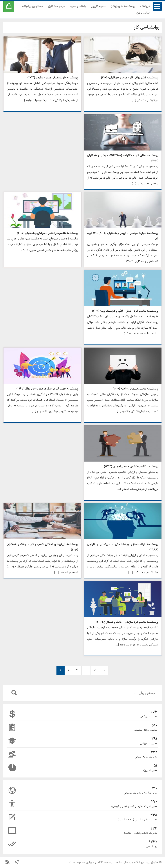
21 (95, 670)
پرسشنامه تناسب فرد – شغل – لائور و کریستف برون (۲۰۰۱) (125, 311)
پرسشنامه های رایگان (123, 6)
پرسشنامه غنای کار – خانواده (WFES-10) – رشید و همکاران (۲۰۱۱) (123, 158)
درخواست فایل (57, 6)
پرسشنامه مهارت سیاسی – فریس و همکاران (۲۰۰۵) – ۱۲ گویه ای (123, 236)
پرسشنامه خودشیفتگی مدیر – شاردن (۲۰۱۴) (53, 78)
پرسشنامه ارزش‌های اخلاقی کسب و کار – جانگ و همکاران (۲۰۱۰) (42, 547)
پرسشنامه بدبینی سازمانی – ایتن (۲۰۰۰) (135, 389)
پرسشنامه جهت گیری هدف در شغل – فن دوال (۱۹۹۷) (47, 389)
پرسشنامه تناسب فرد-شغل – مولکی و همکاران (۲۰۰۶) (47, 233)
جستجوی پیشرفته (33, 6)
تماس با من (143, 13)
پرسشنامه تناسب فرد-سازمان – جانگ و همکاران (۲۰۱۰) (127, 622)
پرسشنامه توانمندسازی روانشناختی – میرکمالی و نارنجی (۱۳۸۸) (123, 547)
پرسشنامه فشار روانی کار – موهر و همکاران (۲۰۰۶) (130, 78)
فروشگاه (145, 6)
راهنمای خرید (78, 6)
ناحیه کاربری (98, 6)
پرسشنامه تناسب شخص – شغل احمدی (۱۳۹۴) (131, 467)
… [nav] (86, 670)
